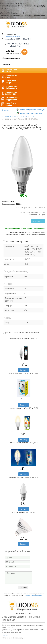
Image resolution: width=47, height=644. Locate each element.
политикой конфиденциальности (33, 595)
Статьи (14, 620)
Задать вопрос (38, 221)
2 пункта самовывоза (12, 37)
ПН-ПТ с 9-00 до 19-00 (18, 39)
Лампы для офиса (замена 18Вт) (33, 113)
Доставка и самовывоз (11, 58)
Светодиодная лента (9, 617)
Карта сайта (5, 635)
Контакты (6, 65)
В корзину (23, 370)
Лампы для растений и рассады (32, 110)
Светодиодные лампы (25, 617)
